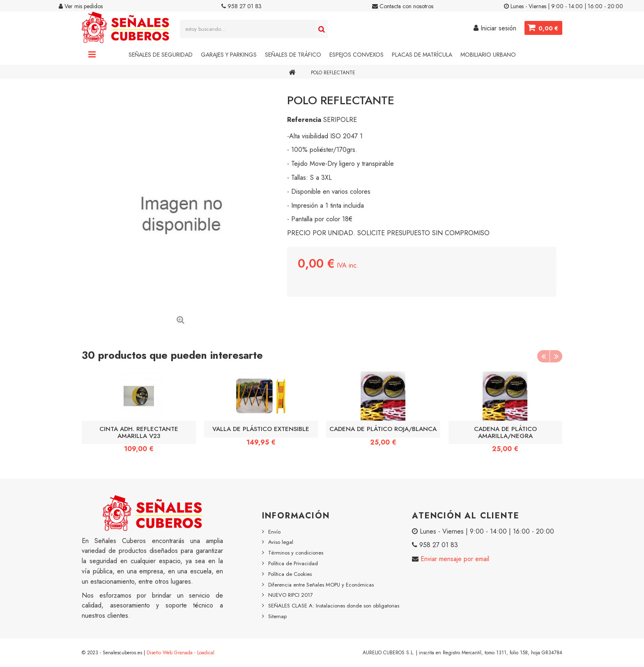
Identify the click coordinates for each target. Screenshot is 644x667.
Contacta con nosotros (403, 6)
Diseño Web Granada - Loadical (181, 653)
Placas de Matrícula (422, 55)
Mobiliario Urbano (488, 55)
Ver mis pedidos (81, 6)
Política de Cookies (290, 574)
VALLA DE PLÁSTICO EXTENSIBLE (261, 429)
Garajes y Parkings (229, 55)
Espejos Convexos (356, 55)
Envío (274, 532)
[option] (139, 415)
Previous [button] (543, 356)
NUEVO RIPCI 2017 (291, 595)
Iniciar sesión (495, 28)
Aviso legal (281, 542)
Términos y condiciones (296, 553)
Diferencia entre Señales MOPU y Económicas (321, 585)
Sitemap (277, 616)
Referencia (304, 120)
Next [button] (556, 356)
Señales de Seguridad (161, 55)
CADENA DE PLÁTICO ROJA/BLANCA (383, 429)
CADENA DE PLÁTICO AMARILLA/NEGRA (505, 432)
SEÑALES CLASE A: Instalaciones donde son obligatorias (334, 606)
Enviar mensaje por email (454, 559)
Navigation (92, 55)
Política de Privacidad (293, 563)
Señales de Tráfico (293, 55)
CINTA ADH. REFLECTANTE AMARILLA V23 (139, 432)
